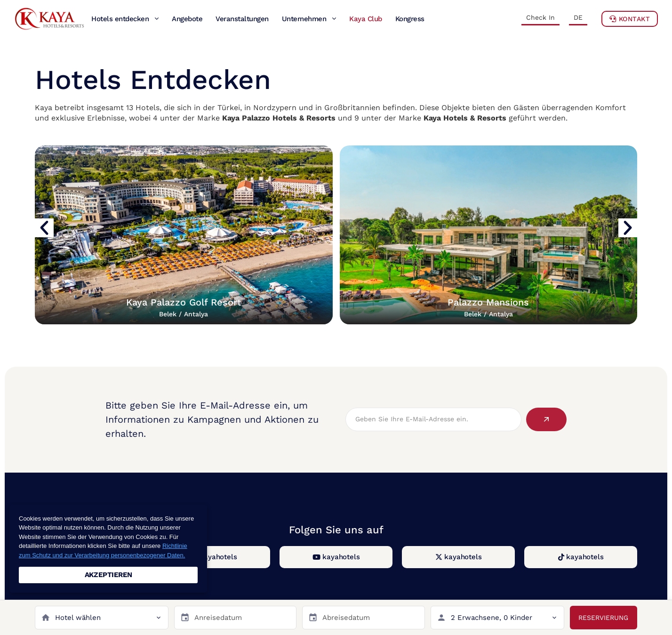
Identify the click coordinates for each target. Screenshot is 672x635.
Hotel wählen (78, 618)
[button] (44, 228)
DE (578, 17)
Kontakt (630, 19)
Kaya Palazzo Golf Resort (184, 307)
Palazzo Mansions (488, 307)
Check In (540, 17)
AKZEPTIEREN (108, 575)
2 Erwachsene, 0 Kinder (492, 618)
